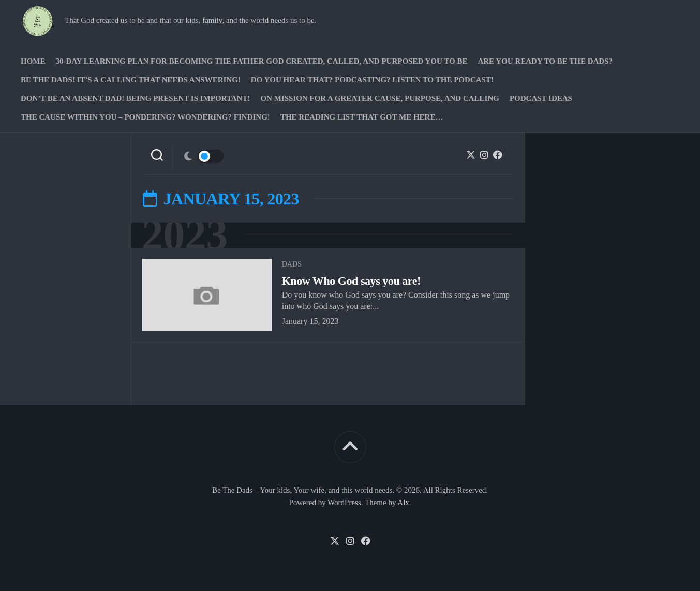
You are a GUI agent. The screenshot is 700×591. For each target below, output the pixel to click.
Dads (292, 264)
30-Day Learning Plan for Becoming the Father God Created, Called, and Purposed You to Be (262, 61)
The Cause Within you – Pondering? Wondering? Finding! (145, 117)
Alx (403, 503)
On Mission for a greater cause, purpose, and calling (379, 98)
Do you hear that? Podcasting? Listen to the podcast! (372, 80)
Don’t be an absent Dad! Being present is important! (135, 98)
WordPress (344, 503)
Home (33, 61)
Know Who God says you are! (351, 281)
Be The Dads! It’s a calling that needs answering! (131, 80)
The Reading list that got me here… (362, 117)
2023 (185, 235)
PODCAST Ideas (541, 98)
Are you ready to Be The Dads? (545, 61)
